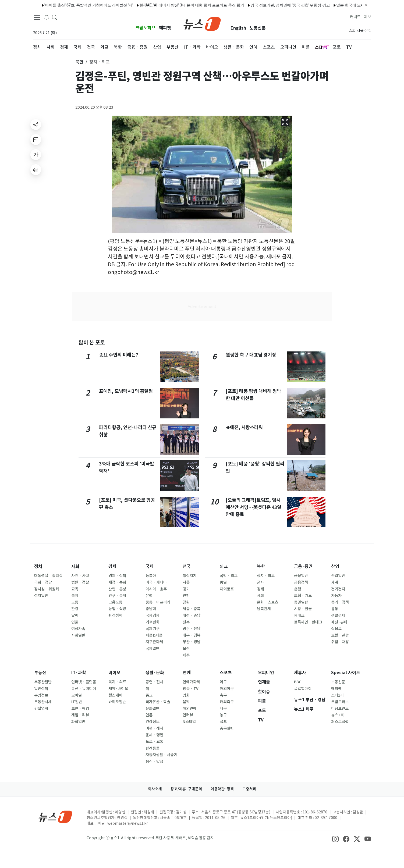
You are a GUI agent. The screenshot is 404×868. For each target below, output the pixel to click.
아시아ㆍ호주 (156, 589)
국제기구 (153, 629)
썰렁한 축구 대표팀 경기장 (251, 355)
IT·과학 (79, 673)
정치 (38, 566)
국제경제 (153, 616)
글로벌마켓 (303, 689)
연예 (187, 673)
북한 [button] (79, 62)
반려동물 (153, 748)
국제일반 (153, 649)
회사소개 (155, 789)
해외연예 (190, 709)
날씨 (75, 616)
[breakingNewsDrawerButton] (47, 17)
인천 (186, 596)
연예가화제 (191, 682)
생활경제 (338, 616)
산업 (335, 566)
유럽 (149, 596)
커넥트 (355, 17)
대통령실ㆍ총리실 (48, 576)
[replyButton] (36, 140)
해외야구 (227, 689)
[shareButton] (36, 124)
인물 (75, 622)
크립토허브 (145, 28)
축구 (223, 695)
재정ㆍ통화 (117, 582)
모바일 (77, 695)
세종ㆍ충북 (192, 609)
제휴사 (300, 673)
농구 (223, 715)
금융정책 (301, 582)
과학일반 (78, 722)
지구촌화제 (154, 642)
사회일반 (78, 635)
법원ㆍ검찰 (80, 582)
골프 (223, 722)
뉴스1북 (337, 715)
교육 (75, 589)
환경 (75, 609)
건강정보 (153, 722)
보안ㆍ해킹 (80, 709)
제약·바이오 (118, 689)
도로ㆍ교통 (154, 742)
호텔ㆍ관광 (340, 635)
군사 (260, 582)
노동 (75, 602)
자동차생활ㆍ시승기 (161, 755)
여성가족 (78, 629)
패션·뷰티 (339, 622)
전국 (187, 566)
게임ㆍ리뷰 (80, 715)
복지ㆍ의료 (117, 682)
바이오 (114, 673)
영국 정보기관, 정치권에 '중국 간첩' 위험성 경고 (277, 5)
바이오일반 (117, 702)
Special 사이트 (346, 673)
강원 (186, 602)
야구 (223, 682)
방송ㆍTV (191, 689)
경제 (112, 566)
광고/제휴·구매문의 (186, 789)
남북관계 (264, 609)
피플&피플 (154, 635)
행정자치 (190, 576)
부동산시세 (43, 702)
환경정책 (115, 616)
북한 (261, 566)
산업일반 (338, 576)
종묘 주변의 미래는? (119, 355)
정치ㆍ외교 (266, 576)
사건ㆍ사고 (80, 576)
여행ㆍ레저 (154, 728)
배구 (223, 709)
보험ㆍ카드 (303, 596)
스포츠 (226, 673)
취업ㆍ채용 (340, 642)
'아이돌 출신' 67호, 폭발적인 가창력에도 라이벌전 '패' (76, 5)
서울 (186, 582)
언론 (149, 715)
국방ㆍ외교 (229, 576)
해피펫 (165, 28)
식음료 (336, 629)
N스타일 (189, 722)
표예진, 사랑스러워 (244, 427)
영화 (186, 695)
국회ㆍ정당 (43, 582)
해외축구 (227, 702)
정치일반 (41, 596)
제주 (186, 655)
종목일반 (227, 728)
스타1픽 (337, 695)
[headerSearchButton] (55, 17)
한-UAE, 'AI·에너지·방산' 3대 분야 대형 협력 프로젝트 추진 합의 (179, 5)
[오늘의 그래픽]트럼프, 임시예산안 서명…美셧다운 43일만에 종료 (254, 507)
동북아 (151, 576)
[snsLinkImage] (335, 838)
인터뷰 (188, 715)
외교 (224, 566)
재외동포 (227, 589)
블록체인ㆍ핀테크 (308, 622)
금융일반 (301, 576)
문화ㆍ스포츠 (267, 602)
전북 (186, 622)
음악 (186, 702)
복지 (75, 596)
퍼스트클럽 (340, 722)
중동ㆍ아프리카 (158, 602)
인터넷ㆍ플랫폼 (84, 682)
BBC (298, 682)
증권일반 (301, 602)
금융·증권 (303, 566)
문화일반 (153, 709)
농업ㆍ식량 (117, 609)
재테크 (299, 616)
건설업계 (41, 709)
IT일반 (77, 702)
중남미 (151, 609)
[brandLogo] (202, 23)
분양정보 (41, 695)
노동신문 (258, 28)
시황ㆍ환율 (303, 609)
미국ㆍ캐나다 (156, 582)
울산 (186, 649)
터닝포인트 (340, 709)
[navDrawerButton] (37, 17)
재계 (335, 582)
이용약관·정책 (222, 789)
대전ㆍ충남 (192, 616)
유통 (335, 609)
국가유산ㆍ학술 (158, 702)
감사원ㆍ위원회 (47, 589)
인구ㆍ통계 (117, 596)
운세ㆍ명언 (154, 735)
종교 (149, 695)
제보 (367, 17)
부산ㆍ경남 (192, 642)
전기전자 (338, 589)
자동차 (336, 596)
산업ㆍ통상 (117, 589)
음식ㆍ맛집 (154, 762)
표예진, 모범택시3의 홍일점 (126, 391)
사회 (75, 566)
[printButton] (36, 170)
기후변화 (153, 622)
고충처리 (249, 789)
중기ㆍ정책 (340, 602)
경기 (186, 589)
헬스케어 (115, 695)
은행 (297, 589)
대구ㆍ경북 (192, 635)
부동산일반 (43, 682)
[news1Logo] (56, 817)
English (238, 28)
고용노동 (115, 602)
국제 (150, 566)
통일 (223, 582)
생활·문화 (155, 673)
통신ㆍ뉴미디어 (84, 689)
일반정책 (41, 689)
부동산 (40, 673)
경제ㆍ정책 (117, 576)
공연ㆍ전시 (154, 682)
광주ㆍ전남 (192, 629)
